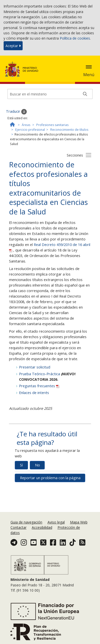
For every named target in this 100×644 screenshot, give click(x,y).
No (37, 465)
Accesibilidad (42, 527)
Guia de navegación (26, 522)
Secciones (75, 155)
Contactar (18, 527)
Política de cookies (75, 38)
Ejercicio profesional (30, 130)
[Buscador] (50, 94)
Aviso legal (56, 522)
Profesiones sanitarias (52, 125)
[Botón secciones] (88, 155)
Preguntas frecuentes (39, 386)
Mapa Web (79, 522)
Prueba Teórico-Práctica (39, 374)
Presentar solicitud (35, 367)
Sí (21, 465)
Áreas (26, 125)
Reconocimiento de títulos (69, 130)
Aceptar (13, 46)
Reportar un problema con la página (50, 478)
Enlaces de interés (34, 393)
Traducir (16, 112)
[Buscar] (85, 94)
